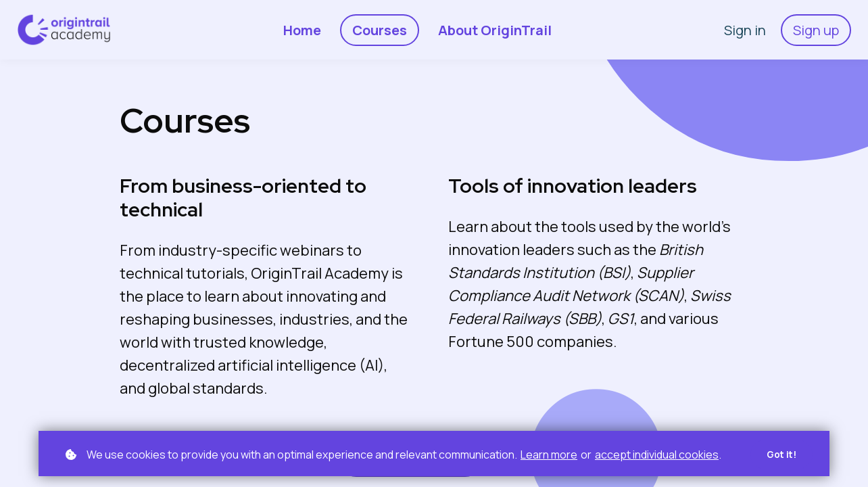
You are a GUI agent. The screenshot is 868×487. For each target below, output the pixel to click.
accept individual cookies (657, 454)
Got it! (780, 454)
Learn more (549, 454)
